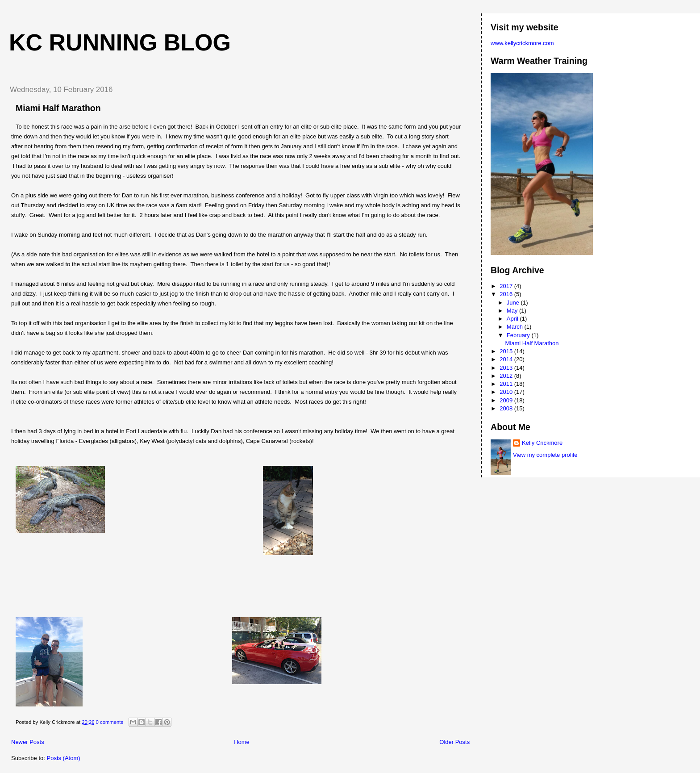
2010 (507, 392)
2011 (507, 384)
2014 (507, 359)
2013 (507, 368)
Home (242, 742)
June (514, 303)
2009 (507, 400)
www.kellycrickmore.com (522, 43)
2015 (507, 351)
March (516, 327)
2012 (507, 376)
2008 (507, 408)
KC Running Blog (120, 42)
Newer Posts (28, 742)
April (513, 319)
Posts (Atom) (64, 758)
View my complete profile (545, 455)
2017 (507, 286)
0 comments (110, 722)
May (513, 311)
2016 (507, 294)
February (519, 335)
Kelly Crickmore (542, 443)
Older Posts (454, 742)
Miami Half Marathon (58, 108)
